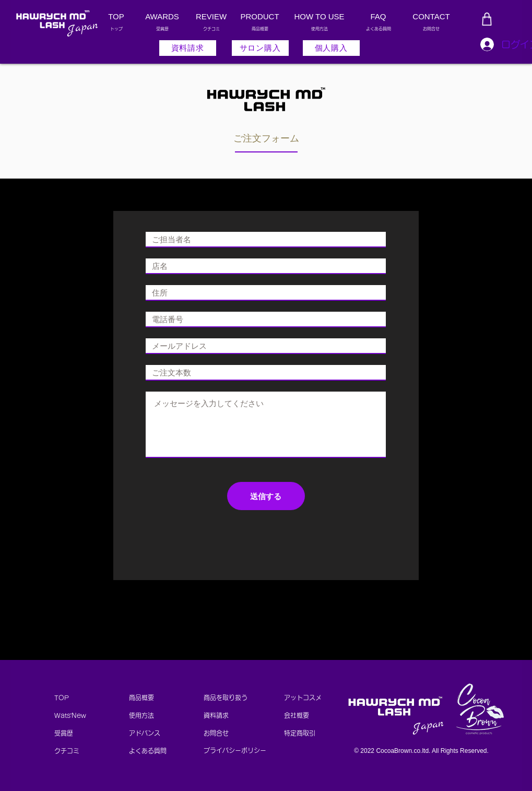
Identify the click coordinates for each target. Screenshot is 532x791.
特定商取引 (303, 733)
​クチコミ (67, 751)
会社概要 (297, 715)
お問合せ (216, 733)
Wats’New (70, 715)
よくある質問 (148, 751)
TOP (62, 698)
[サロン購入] (260, 48)
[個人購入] (331, 48)
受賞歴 (64, 733)
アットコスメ (303, 698)
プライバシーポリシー (235, 750)
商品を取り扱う (226, 698)
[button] (188, 48)
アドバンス (145, 733)
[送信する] (266, 496)
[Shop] (487, 19)
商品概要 (141, 698)
